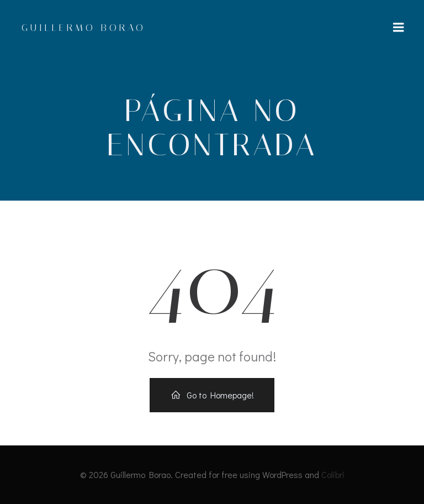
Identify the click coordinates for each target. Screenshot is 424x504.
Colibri (333, 474)
